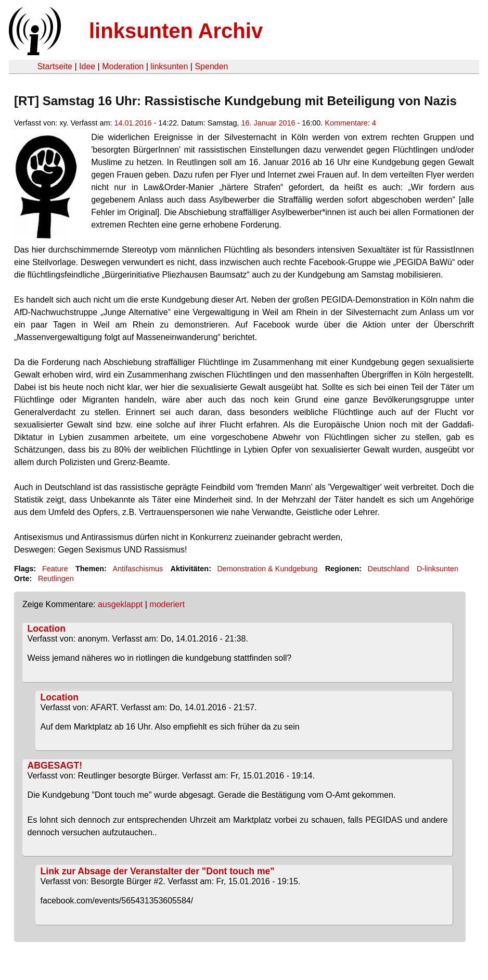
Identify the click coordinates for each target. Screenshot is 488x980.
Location (47, 629)
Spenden (211, 66)
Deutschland (389, 569)
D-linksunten (438, 569)
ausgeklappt (120, 604)
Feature (55, 569)
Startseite (55, 66)
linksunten (169, 66)
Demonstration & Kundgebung (267, 569)
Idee (87, 66)
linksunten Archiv (176, 31)
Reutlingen (56, 579)
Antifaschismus (138, 569)
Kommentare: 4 (350, 123)
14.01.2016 (133, 123)
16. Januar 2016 (268, 123)
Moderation (123, 66)
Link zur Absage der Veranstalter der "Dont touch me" (158, 871)
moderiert (167, 604)
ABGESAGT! (55, 765)
